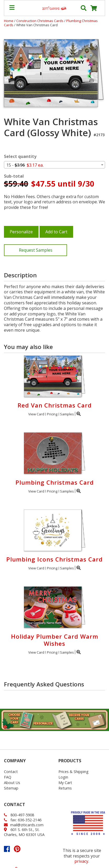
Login (63, 777)
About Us (12, 783)
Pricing (52, 414)
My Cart (65, 783)
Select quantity (20, 157)
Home (9, 21)
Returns (65, 788)
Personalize (21, 232)
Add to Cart (56, 232)
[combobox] (54, 165)
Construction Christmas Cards (40, 21)
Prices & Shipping (73, 772)
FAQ (8, 777)
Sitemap (11, 788)
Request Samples (36, 250)
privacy (81, 861)
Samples (67, 414)
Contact (11, 772)
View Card (36, 414)
